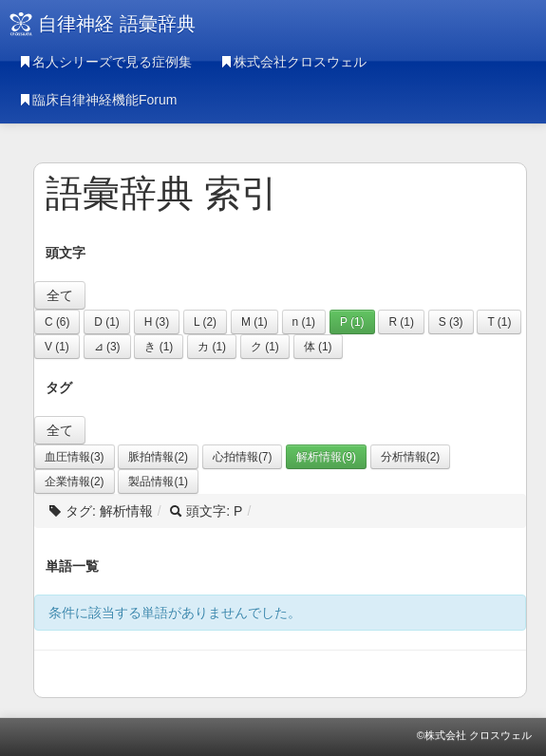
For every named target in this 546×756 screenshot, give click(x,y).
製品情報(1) (158, 482)
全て (60, 295)
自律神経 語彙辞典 (117, 24)
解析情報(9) (326, 457)
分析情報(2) (411, 457)
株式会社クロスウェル (293, 62)
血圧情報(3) (75, 457)
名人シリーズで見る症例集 (105, 62)
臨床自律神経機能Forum (98, 100)
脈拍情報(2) (158, 457)
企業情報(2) (75, 482)
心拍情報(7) (243, 457)
